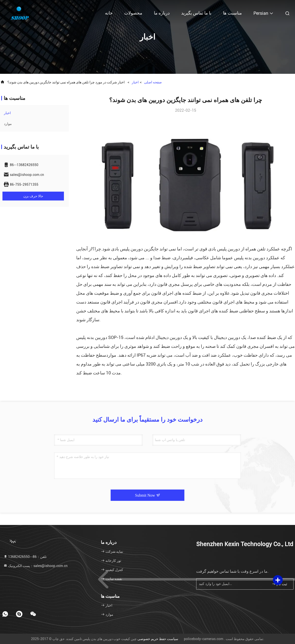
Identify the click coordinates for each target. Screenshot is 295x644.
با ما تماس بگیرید (196, 13)
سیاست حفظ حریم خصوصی (158, 639)
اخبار (135, 82)
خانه (109, 13)
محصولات (133, 13)
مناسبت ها (232, 13)
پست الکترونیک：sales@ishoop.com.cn (36, 566)
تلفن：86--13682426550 (25, 557)
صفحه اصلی (153, 82)
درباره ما (162, 13)
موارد (8, 124)
